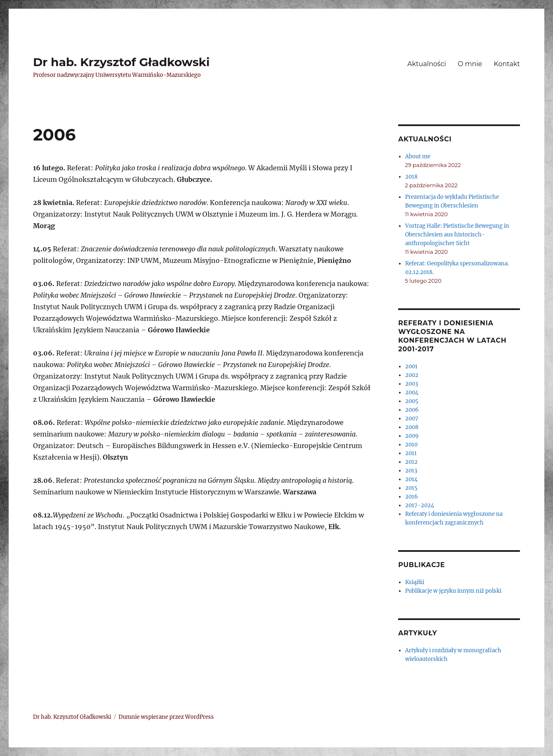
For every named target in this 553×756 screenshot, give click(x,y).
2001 (411, 366)
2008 (412, 427)
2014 (411, 479)
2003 (412, 384)
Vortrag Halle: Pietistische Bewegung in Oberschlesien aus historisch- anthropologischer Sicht (457, 235)
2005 (412, 401)
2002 (412, 375)
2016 (412, 497)
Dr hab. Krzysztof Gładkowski (121, 62)
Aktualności (427, 64)
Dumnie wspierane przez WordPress (166, 717)
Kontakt (507, 64)
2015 (411, 488)
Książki (415, 582)
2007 (412, 419)
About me (418, 156)
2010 (411, 445)
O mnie (470, 64)
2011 (411, 453)
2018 (411, 177)
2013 (411, 471)
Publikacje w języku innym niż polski (453, 591)
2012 (411, 462)
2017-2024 (420, 505)
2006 (412, 410)
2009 (412, 436)
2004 (412, 392)
